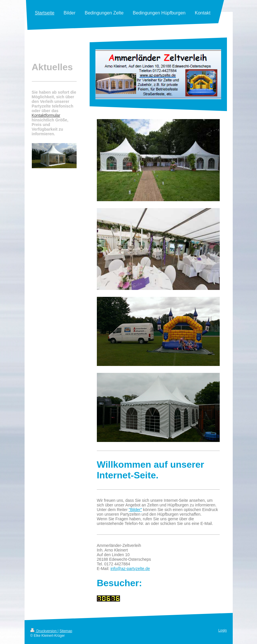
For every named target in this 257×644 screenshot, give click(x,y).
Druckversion (44, 631)
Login (222, 630)
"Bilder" (135, 510)
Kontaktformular (46, 115)
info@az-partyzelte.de (130, 569)
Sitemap (66, 631)
